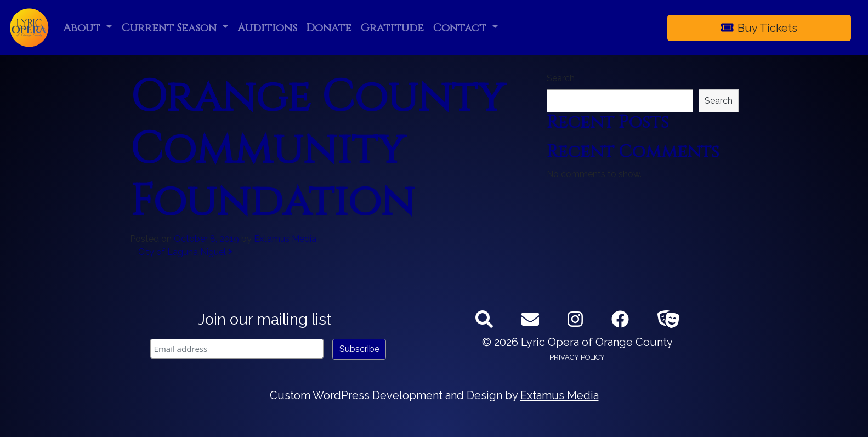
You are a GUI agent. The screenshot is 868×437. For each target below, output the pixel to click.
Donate (329, 28)
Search (561, 78)
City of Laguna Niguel (185, 252)
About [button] (83, 28)
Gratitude (392, 28)
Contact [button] (461, 28)
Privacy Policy (577, 357)
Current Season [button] (170, 28)
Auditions (267, 28)
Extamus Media (285, 239)
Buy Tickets (759, 28)
